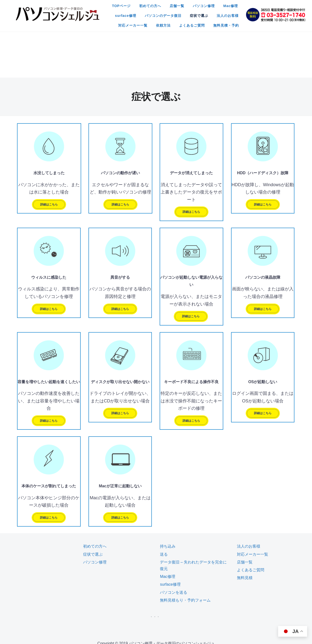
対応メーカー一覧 (195, 14)
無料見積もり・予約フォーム (185, 552)
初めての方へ (114, 5)
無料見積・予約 (174, 24)
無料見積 (245, 529)
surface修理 (221, 5)
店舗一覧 (141, 5)
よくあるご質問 (140, 24)
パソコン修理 (167, 5)
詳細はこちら (49, 156)
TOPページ (85, 5)
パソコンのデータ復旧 (96, 14)
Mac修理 (194, 5)
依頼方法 (225, 14)
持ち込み (168, 498)
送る (164, 506)
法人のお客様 (161, 14)
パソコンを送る (174, 544)
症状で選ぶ (132, 14)
